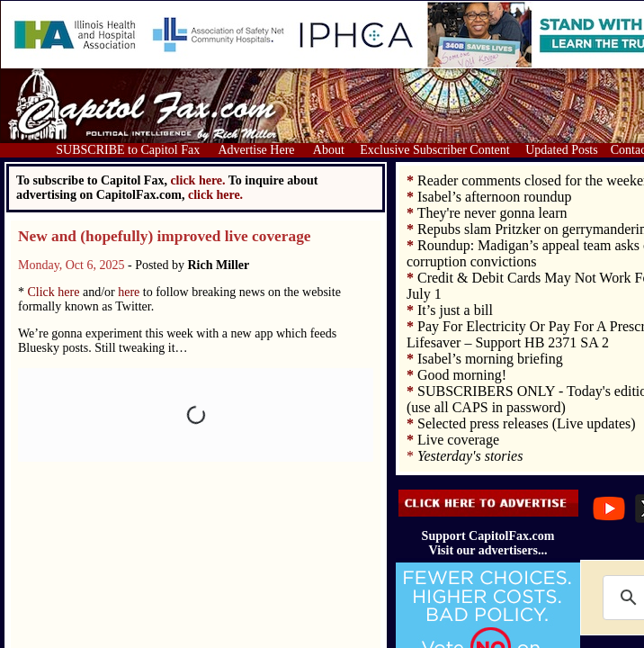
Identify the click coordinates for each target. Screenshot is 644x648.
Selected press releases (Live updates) (527, 423)
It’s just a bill (455, 310)
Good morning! (462, 375)
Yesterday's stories (470, 456)
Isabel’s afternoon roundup (495, 197)
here (129, 292)
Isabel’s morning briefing (490, 359)
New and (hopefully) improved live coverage (165, 236)
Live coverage (458, 440)
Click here (54, 292)
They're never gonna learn (492, 213)
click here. (215, 195)
